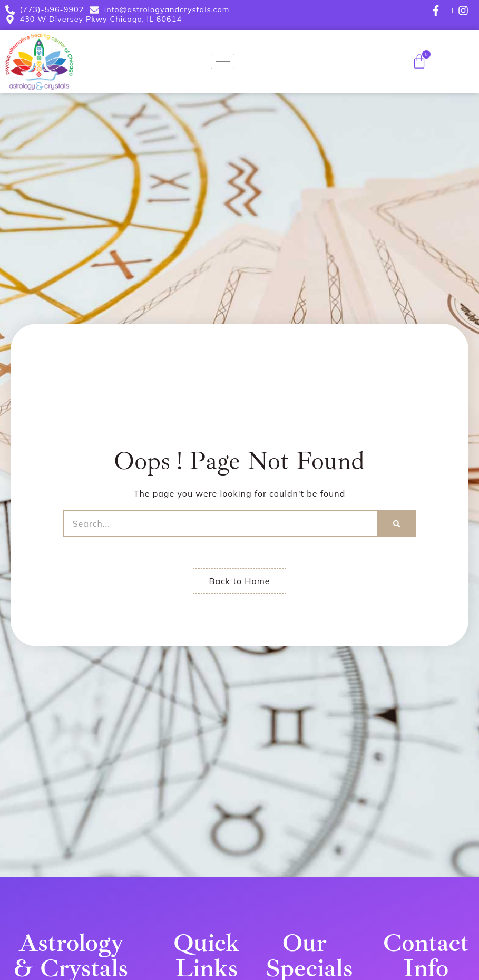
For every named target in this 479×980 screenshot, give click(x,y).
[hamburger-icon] (223, 61)
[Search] (397, 523)
